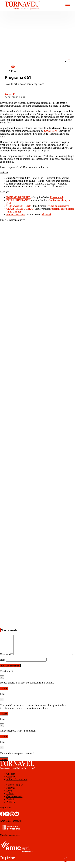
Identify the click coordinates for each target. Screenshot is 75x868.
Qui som (11, 780)
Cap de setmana (14, 803)
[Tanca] (2, 684)
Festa (14, 71)
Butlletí (10, 806)
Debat (9, 797)
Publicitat (11, 809)
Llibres (10, 800)
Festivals (11, 794)
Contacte (11, 783)
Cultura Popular (14, 792)
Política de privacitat (17, 786)
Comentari (6, 636)
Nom (3, 666)
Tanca (4, 695)
